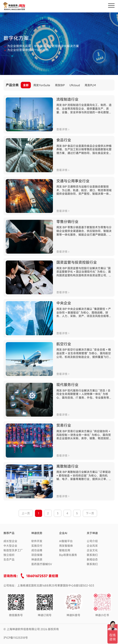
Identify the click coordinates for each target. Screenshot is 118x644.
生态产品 (9, 559)
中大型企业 (10, 546)
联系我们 (92, 555)
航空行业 (64, 344)
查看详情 (63, 129)
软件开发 (37, 541)
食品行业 (64, 140)
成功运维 (37, 550)
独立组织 (9, 555)
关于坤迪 (92, 533)
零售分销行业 (67, 222)
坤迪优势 (37, 533)
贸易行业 (64, 425)
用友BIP (60, 85)
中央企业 (64, 303)
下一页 (90, 513)
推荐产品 (9, 533)
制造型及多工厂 (13, 550)
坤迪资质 (37, 559)
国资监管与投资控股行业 (77, 262)
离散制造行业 (67, 466)
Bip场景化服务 (68, 555)
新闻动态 (92, 559)
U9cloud (75, 85)
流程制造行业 (67, 99)
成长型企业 (10, 541)
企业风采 (92, 546)
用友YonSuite (42, 85)
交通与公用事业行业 (73, 181)
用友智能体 (66, 546)
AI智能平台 (66, 541)
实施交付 (37, 546)
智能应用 (65, 550)
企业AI (63, 533)
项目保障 (37, 555)
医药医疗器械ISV (42, 564)
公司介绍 (92, 541)
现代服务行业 (67, 385)
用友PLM (90, 85)
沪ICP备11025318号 (16, 638)
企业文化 (92, 550)
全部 (26, 85)
